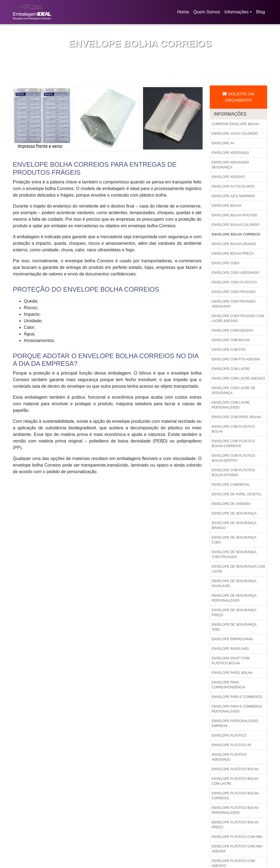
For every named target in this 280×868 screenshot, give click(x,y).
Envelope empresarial (233, 639)
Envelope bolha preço (233, 254)
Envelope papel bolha (232, 673)
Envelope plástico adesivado (229, 757)
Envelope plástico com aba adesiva (237, 849)
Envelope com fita (229, 350)
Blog (261, 12)
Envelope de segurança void (234, 627)
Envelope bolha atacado (234, 215)
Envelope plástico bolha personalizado (235, 810)
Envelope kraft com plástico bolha (231, 661)
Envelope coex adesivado (235, 273)
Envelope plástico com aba (237, 837)
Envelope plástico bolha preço (235, 825)
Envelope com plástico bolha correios (233, 444)
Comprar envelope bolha (235, 124)
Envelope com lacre (231, 369)
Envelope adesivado (230, 153)
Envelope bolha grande (234, 244)
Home (184, 14)
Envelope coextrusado (234, 292)
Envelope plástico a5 (231, 745)
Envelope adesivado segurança (230, 165)
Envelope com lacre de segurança (233, 390)
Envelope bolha (227, 206)
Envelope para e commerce (237, 697)
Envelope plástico (229, 735)
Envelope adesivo (228, 177)
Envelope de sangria (231, 504)
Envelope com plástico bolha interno (233, 473)
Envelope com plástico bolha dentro (233, 458)
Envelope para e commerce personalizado (237, 709)
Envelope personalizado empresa (235, 723)
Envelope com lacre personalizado (231, 405)
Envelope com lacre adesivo (238, 378)
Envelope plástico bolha (235, 769)
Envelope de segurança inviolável (234, 584)
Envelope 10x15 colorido (235, 134)
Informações (237, 12)
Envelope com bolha (231, 340)
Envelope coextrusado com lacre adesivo (238, 318)
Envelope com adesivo (232, 330)
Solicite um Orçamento (238, 97)
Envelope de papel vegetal (237, 494)
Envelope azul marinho (233, 196)
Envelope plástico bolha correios (235, 796)
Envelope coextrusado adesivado (234, 304)
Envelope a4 (223, 143)
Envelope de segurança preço (234, 613)
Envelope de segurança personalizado (234, 598)
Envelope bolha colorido (236, 225)
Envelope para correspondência (228, 685)
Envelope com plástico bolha (233, 429)
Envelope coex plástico (234, 282)
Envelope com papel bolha (236, 417)
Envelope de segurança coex (234, 540)
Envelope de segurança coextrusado (234, 554)
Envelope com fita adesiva (236, 359)
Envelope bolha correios (236, 234)
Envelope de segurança (234, 513)
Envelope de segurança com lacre (238, 569)
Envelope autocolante (233, 186)
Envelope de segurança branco (234, 525)
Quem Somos (207, 12)
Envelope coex (226, 263)
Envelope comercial (231, 485)
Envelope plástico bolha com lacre (235, 781)
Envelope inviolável (231, 649)
